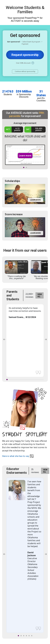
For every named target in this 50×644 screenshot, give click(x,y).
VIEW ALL (40, 295)
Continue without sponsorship (25, 71)
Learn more (35, 200)
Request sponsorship (25, 55)
